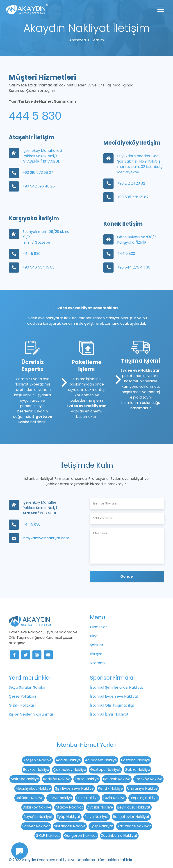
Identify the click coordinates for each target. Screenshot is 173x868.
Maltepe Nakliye (25, 779)
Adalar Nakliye (68, 760)
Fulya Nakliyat (97, 817)
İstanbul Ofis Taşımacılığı (112, 705)
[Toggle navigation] (161, 9)
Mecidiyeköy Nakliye (33, 788)
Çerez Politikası (22, 696)
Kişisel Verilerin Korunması (32, 714)
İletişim (96, 654)
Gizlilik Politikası (22, 705)
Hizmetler (98, 627)
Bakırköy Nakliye (37, 807)
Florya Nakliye (60, 798)
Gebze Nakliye (137, 770)
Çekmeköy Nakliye (70, 770)
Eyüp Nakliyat (69, 817)
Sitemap (97, 663)
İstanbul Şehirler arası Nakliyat (117, 687)
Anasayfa (77, 40)
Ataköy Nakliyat (69, 807)
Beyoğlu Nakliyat (38, 817)
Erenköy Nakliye (148, 779)
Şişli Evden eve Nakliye (74, 788)
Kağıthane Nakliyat (134, 826)
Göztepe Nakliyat (105, 770)
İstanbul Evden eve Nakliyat (114, 696)
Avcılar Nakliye (100, 807)
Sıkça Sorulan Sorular (27, 687)
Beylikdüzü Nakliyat (134, 807)
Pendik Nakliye (110, 788)
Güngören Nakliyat (81, 836)
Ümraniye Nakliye (142, 788)
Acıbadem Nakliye (101, 760)
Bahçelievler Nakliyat (131, 817)
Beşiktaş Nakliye (144, 798)
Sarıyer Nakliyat (36, 826)
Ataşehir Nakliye (37, 760)
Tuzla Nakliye (114, 798)
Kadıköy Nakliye (57, 779)
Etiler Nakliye (87, 798)
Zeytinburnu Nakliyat (119, 836)
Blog (94, 636)
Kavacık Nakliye (117, 779)
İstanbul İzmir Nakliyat (109, 714)
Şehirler (97, 645)
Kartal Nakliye (87, 779)
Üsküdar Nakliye (30, 798)
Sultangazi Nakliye (70, 826)
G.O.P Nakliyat (48, 836)
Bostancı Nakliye (135, 760)
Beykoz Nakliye (36, 770)
